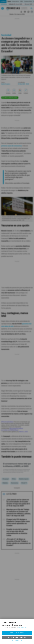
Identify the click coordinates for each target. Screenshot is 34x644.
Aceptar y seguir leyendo (17, 633)
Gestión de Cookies (17, 641)
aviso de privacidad (22, 627)
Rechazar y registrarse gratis (17, 637)
